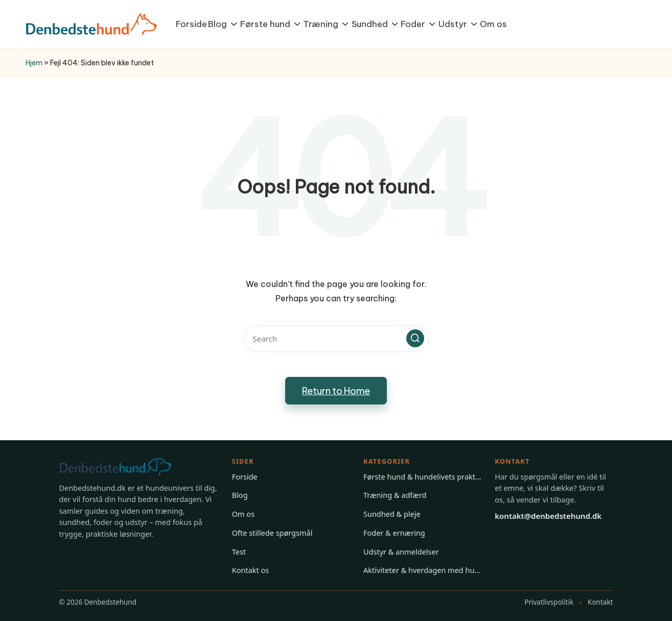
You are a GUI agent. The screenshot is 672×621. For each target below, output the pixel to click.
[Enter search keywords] (336, 339)
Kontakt (600, 602)
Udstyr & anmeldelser (401, 552)
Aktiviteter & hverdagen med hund (422, 570)
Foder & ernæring (394, 533)
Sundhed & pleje (392, 514)
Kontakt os (251, 570)
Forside (245, 476)
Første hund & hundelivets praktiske (422, 476)
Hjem (34, 63)
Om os (243, 514)
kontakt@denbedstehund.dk (548, 516)
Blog (240, 495)
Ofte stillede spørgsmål (272, 533)
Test (239, 552)
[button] (415, 338)
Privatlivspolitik (549, 602)
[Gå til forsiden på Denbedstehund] (126, 467)
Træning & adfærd (395, 495)
